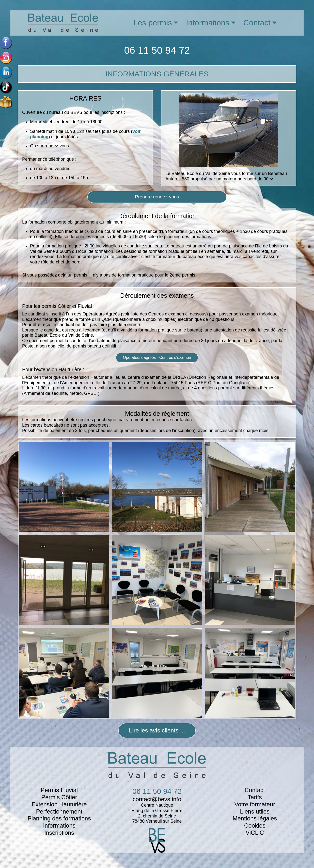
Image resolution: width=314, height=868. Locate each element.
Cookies (255, 825)
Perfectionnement (59, 811)
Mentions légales (255, 818)
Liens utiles (255, 811)
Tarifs (255, 797)
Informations (59, 825)
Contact (255, 790)
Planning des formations (59, 818)
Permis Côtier (59, 797)
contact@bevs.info (157, 799)
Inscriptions (59, 833)
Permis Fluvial (59, 790)
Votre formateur (255, 804)
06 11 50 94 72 (157, 50)
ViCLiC (255, 833)
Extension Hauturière (59, 804)
